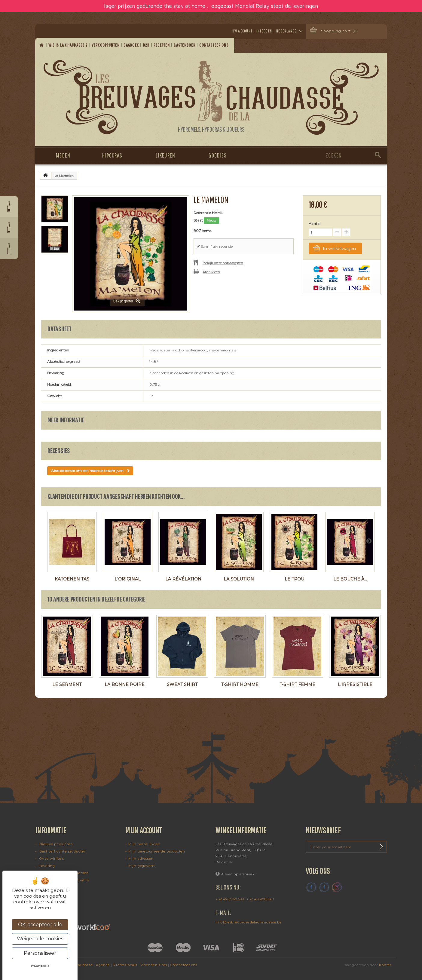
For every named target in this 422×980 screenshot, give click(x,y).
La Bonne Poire (125, 684)
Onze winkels (51, 859)
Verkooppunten (106, 45)
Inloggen (264, 31)
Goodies (218, 155)
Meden (63, 155)
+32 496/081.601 (260, 899)
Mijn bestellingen (144, 844)
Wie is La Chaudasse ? (69, 45)
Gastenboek (185, 45)
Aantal (315, 224)
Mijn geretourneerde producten (157, 851)
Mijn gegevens (142, 866)
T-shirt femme (297, 684)
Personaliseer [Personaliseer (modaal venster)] (40, 953)
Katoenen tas (72, 579)
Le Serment (67, 684)
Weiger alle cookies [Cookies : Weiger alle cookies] (40, 939)
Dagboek (132, 45)
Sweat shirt (182, 684)
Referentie (202, 213)
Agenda (103, 965)
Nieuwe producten (56, 844)
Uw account (242, 31)
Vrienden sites (154, 965)
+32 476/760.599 (230, 899)
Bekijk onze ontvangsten (223, 263)
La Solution (239, 579)
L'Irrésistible (355, 684)
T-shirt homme (240, 684)
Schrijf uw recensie (217, 246)
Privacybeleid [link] (40, 966)
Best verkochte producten (62, 851)
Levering (47, 866)
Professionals (125, 965)
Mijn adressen (141, 859)
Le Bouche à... (350, 579)
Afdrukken (211, 272)
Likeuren (165, 155)
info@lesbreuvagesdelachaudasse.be (248, 922)
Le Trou (294, 579)
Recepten (162, 45)
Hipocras (112, 155)
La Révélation (183, 579)
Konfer (385, 965)
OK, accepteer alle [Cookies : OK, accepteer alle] (40, 925)
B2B (147, 45)
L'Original (128, 579)
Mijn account (144, 830)
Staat (198, 220)
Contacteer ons (214, 45)
